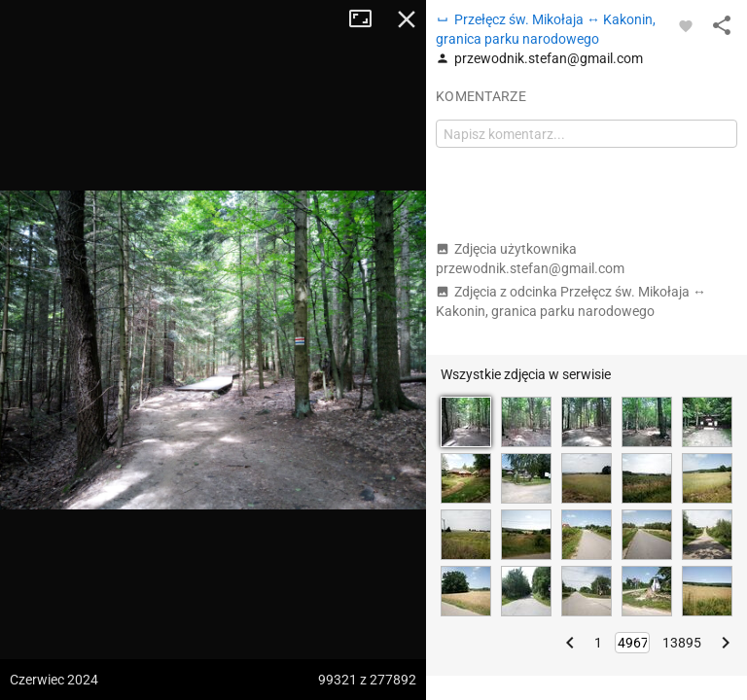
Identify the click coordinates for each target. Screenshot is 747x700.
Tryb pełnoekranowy (368, 19)
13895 (682, 643)
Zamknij (407, 19)
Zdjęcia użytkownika (530, 259)
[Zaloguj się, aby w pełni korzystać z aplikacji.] (686, 25)
